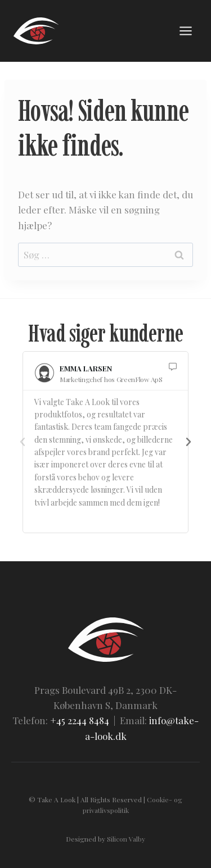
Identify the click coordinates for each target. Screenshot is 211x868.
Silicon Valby (126, 839)
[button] (23, 442)
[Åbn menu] (185, 31)
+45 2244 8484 (80, 720)
